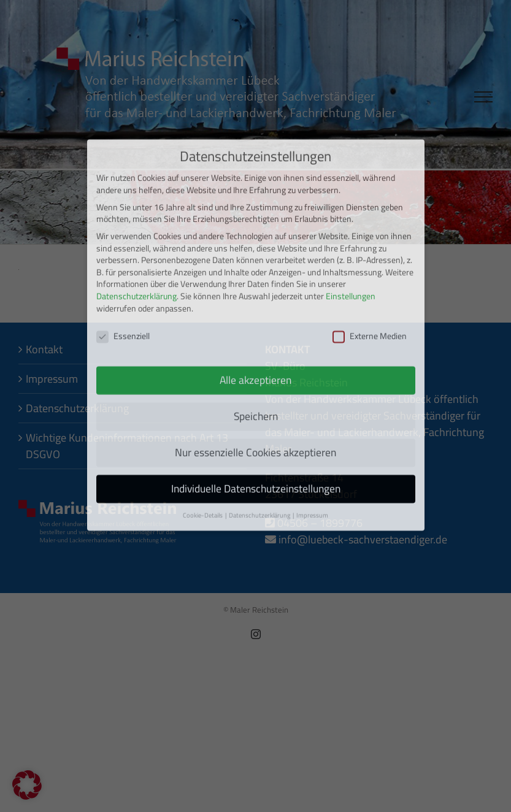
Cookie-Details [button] (203, 462)
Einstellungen (351, 243)
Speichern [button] (256, 363)
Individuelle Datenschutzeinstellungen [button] (256, 436)
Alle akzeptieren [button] (256, 327)
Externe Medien (370, 284)
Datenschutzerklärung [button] (260, 462)
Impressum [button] (312, 462)
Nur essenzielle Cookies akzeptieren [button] (256, 400)
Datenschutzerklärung (136, 243)
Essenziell (123, 284)
